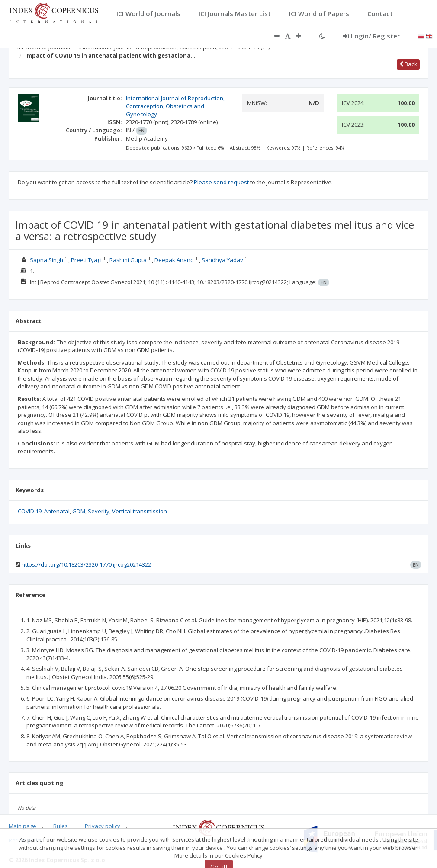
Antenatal (57, 511)
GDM (79, 511)
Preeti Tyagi (86, 260)
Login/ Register (371, 36)
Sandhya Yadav (222, 260)
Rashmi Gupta (128, 260)
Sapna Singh (47, 260)
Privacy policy (103, 826)
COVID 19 (30, 511)
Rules (61, 826)
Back (408, 64)
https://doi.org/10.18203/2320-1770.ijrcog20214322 (86, 564)
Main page (22, 826)
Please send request (221, 182)
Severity (99, 511)
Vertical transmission (140, 511)
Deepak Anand (174, 260)
